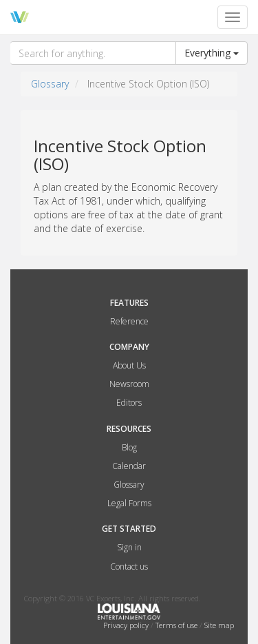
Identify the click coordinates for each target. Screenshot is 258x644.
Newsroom (129, 384)
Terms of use (178, 625)
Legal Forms (129, 503)
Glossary (50, 84)
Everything (212, 53)
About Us (129, 365)
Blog (129, 447)
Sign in (129, 547)
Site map (219, 625)
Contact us (129, 567)
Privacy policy (127, 625)
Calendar (129, 466)
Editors (129, 403)
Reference (129, 321)
